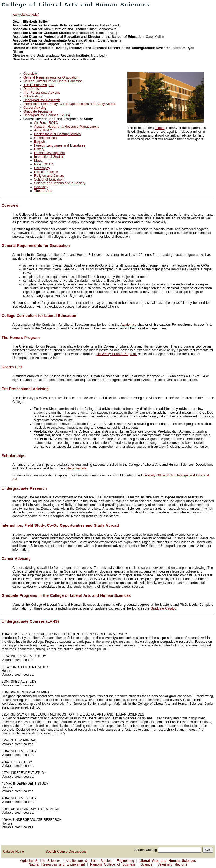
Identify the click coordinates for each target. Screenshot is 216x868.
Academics (128, 325)
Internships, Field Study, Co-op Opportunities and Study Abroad (70, 104)
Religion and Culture (49, 176)
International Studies (49, 157)
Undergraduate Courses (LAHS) (47, 115)
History (39, 149)
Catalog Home (13, 852)
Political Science (46, 172)
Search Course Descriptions (66, 852)
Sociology (41, 187)
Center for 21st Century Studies (57, 134)
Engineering (125, 861)
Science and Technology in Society (60, 183)
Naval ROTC (43, 164)
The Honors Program (39, 85)
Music (38, 161)
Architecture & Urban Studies (89, 861)
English (39, 142)
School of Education (49, 179)
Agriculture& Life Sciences (40, 861)
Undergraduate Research (42, 100)
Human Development (50, 153)
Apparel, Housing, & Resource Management (66, 127)
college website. (76, 468)
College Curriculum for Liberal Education (53, 81)
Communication (45, 138)
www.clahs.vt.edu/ (26, 15)
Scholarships (33, 96)
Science (146, 864)
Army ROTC (43, 130)
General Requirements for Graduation (51, 77)
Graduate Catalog (163, 608)
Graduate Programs (38, 111)
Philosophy (42, 168)
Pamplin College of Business (113, 864)
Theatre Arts (43, 191)
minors (160, 128)
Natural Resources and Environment (57, 864)
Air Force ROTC (46, 123)
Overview (30, 74)
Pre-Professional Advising (42, 93)
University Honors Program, (117, 354)
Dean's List (32, 89)
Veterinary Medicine (172, 864)
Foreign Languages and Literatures (60, 145)
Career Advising (35, 108)
